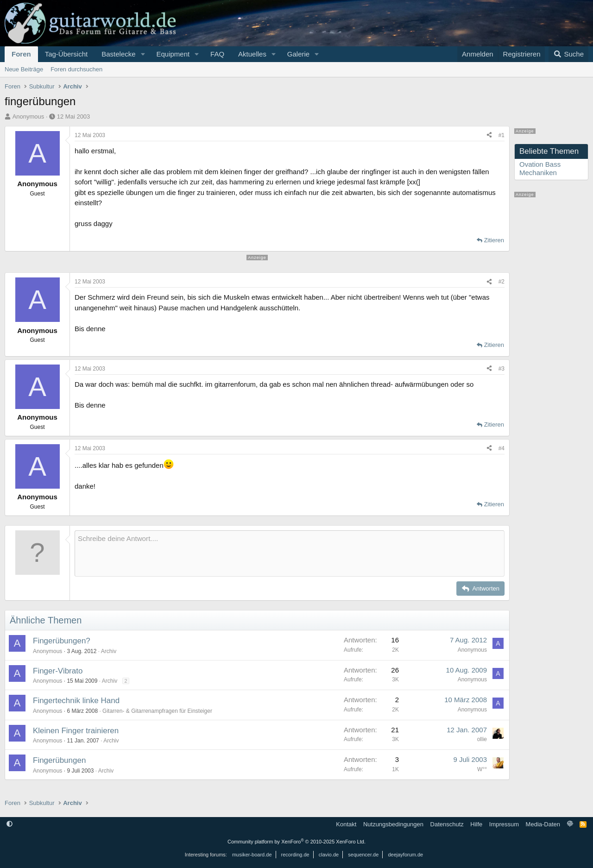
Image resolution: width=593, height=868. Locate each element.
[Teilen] (489, 135)
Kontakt (346, 824)
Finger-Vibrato (58, 671)
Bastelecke (118, 54)
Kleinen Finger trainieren (76, 731)
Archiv (109, 651)
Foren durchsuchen (76, 69)
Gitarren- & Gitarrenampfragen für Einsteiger (157, 711)
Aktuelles (252, 54)
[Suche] (568, 54)
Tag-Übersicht (66, 54)
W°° (482, 769)
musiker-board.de (252, 855)
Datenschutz (447, 824)
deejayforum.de (405, 855)
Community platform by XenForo (296, 842)
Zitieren (494, 240)
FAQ (217, 54)
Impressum (504, 824)
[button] (143, 54)
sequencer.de (363, 855)
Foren (21, 54)
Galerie (298, 54)
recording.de (295, 855)
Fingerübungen (59, 760)
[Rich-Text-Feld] (290, 554)
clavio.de (329, 855)
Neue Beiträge (24, 69)
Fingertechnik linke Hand (76, 701)
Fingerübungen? (62, 641)
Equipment (173, 54)
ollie (482, 739)
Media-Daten (543, 824)
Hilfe (476, 824)
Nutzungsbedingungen (393, 824)
